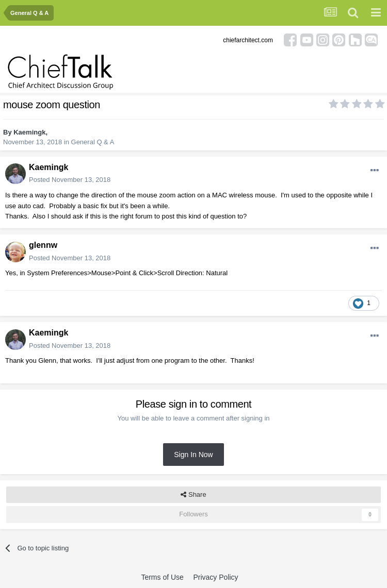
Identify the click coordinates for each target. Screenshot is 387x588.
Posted (70, 180)
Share (193, 495)
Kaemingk (29, 132)
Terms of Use (162, 577)
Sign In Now (193, 455)
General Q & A (93, 142)
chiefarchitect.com (248, 40)
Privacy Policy (215, 577)
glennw (43, 245)
